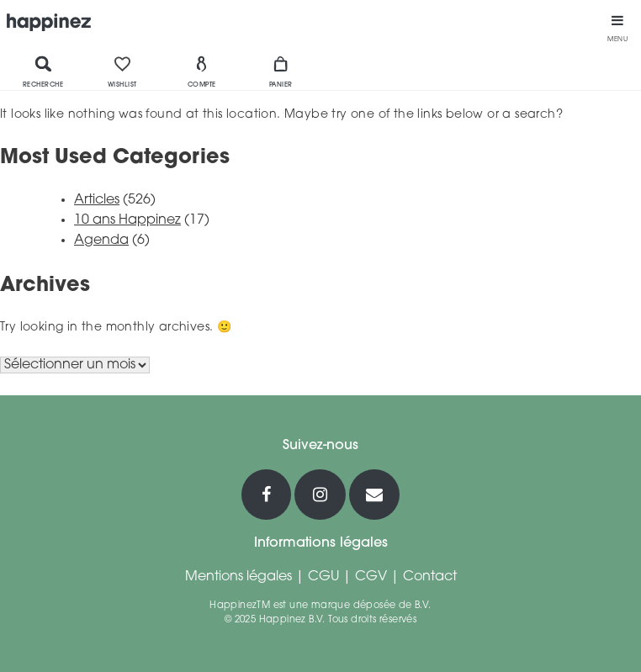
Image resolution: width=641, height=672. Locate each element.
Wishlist (122, 71)
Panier (281, 71)
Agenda (101, 241)
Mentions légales (238, 577)
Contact (430, 577)
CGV (371, 577)
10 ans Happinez (127, 220)
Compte (202, 71)
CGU (323, 577)
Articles (97, 200)
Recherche (43, 71)
